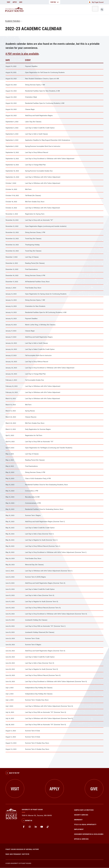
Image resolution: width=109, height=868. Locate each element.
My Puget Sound (96, 2)
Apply (15, 2)
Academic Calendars (13, 21)
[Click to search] (102, 10)
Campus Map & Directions (84, 810)
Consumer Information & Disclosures (89, 834)
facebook (24, 827)
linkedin (36, 827)
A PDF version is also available (22, 53)
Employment (79, 829)
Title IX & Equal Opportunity (85, 824)
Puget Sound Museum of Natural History (22, 849)
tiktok (48, 827)
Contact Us (27, 821)
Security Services (81, 815)
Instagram (30, 827)
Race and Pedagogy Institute (17, 854)
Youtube (42, 827)
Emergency (78, 819)
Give (21, 2)
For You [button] (55, 2)
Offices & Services (81, 839)
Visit (8, 2)
